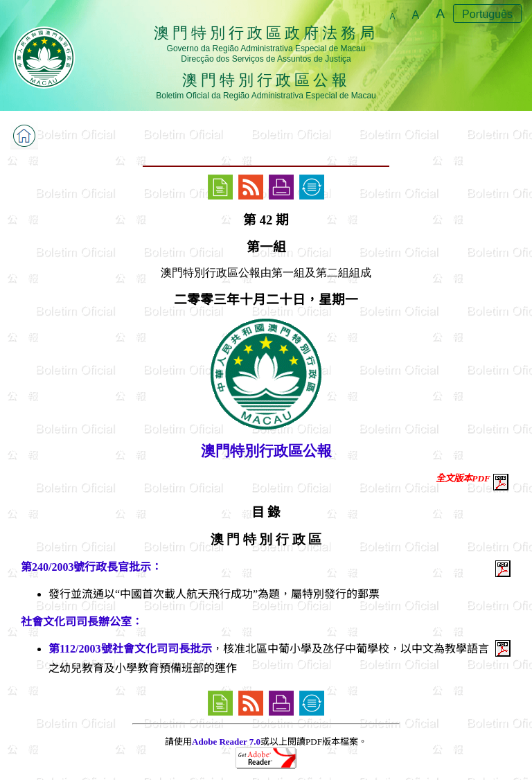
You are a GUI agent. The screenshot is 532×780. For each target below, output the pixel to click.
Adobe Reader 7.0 (226, 742)
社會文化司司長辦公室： (82, 622)
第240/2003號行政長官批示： (91, 567)
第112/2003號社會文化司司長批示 (130, 649)
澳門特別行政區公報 (266, 451)
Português (487, 14)
